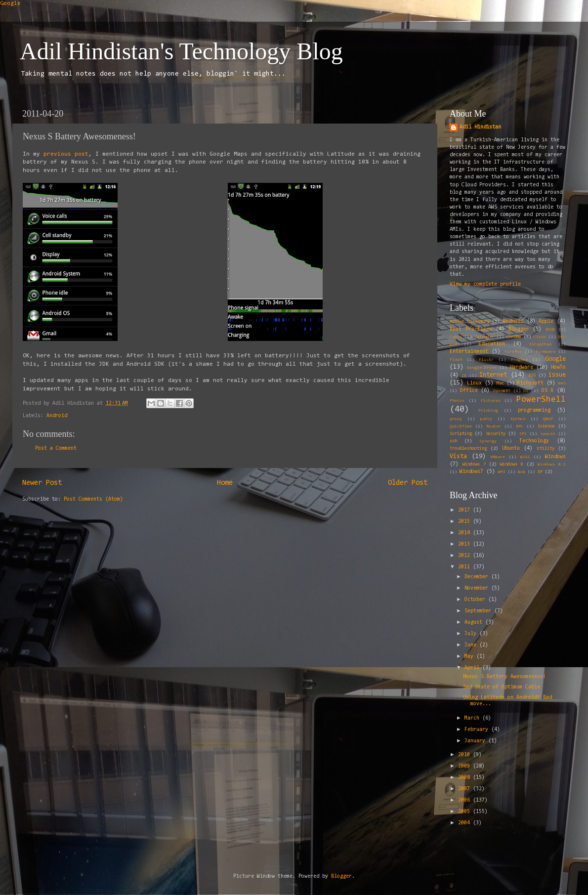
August (475, 622)
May (470, 657)
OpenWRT (502, 391)
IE (464, 376)
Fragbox (520, 360)
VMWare (498, 457)
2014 (465, 533)
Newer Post (42, 483)
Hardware (521, 367)
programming (534, 410)
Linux (474, 383)
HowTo (558, 367)
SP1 (523, 434)
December (478, 577)
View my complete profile (485, 284)
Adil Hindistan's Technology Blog (181, 51)
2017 (465, 510)
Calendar (484, 337)
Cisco (540, 337)
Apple (546, 321)
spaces (548, 434)
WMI (502, 472)
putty (486, 419)
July (472, 634)
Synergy (488, 441)
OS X (548, 391)
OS (526, 391)
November (478, 588)
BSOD (550, 330)
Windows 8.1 (552, 465)
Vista (458, 456)
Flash (456, 360)
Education (492, 344)
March (473, 718)
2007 (465, 789)
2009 (465, 766)
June (472, 645)
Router (494, 426)
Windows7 (471, 472)
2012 (465, 556)
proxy (456, 419)
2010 (465, 755)
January (476, 741)
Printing (488, 411)
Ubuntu (511, 448)
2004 (465, 823)
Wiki (525, 457)
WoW (522, 472)
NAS (562, 384)
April (473, 668)
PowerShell (541, 400)
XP (540, 472)
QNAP (548, 419)
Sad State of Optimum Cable (502, 687)
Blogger (519, 329)
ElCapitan (540, 344)
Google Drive (482, 368)
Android (57, 416)
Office (469, 391)
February (478, 730)
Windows (555, 457)
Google (10, 3)
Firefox (513, 352)
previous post (66, 154)
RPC (520, 426)
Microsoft (530, 383)
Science (546, 426)
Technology (534, 441)
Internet (493, 375)
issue (557, 375)
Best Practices (471, 329)
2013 (465, 544)
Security (496, 434)
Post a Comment (56, 448)
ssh (453, 441)
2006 (465, 800)
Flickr (486, 360)
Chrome (514, 337)
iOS (532, 376)
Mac (500, 384)
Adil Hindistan (480, 127)
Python (518, 419)
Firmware (546, 352)
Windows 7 (474, 465)
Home (225, 483)
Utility (546, 449)
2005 (465, 812)
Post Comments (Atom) (93, 499)
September (479, 611)
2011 (465, 567)
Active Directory (470, 322)
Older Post (408, 483)
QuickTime (461, 426)
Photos (457, 401)
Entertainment (469, 352)
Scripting (461, 434)
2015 (465, 522)
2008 (465, 778)
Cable (456, 337)
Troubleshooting (468, 449)
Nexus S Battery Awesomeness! (504, 677)
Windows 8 (512, 465)
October (476, 600)
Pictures (491, 401)
